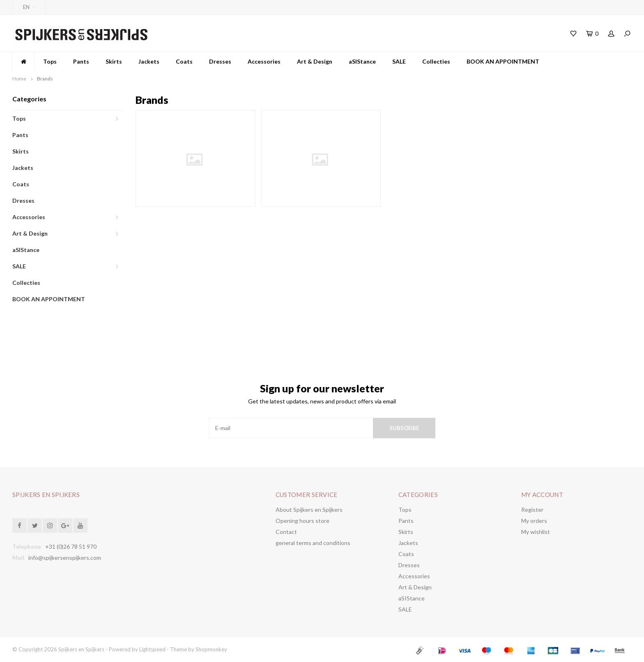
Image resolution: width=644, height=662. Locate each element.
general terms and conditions (313, 543)
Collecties (436, 61)
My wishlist (536, 532)
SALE (399, 61)
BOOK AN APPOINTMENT (503, 61)
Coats (184, 61)
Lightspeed (152, 649)
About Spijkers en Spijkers (309, 510)
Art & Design (315, 61)
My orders (534, 521)
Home (19, 79)
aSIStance (362, 61)
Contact (286, 532)
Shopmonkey (211, 649)
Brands (45, 79)
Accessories (264, 61)
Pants (81, 61)
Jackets (149, 61)
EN (29, 7)
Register (532, 510)
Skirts (114, 61)
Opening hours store (302, 521)
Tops (50, 61)
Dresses (220, 61)
